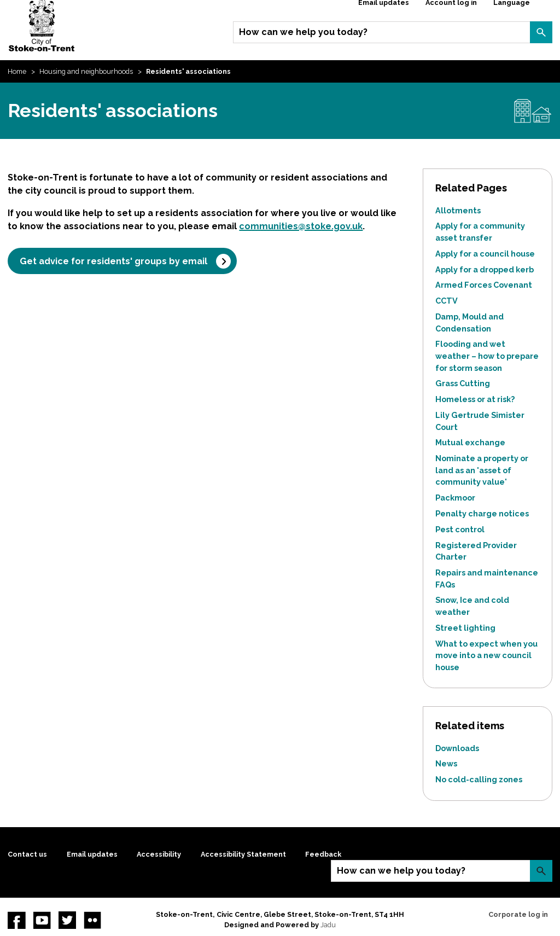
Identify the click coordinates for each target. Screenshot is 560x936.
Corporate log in (518, 914)
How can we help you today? (303, 32)
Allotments (458, 210)
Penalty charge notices (482, 513)
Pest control (460, 529)
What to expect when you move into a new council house (486, 655)
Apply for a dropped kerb (485, 269)
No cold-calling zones (479, 779)
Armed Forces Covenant (484, 285)
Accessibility (159, 854)
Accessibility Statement (243, 854)
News (446, 763)
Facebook (16, 920)
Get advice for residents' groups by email (113, 261)
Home (17, 71)
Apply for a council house (485, 254)
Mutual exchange (470, 442)
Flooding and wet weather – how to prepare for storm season (487, 356)
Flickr (92, 920)
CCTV (447, 301)
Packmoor (455, 498)
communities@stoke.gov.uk (301, 226)
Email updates (92, 854)
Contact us (27, 854)
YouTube (42, 920)
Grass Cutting (463, 383)
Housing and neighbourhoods (86, 71)
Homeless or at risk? (475, 399)
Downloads (457, 748)
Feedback (323, 854)
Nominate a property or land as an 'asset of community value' (482, 470)
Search (541, 32)
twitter (67, 920)
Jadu (328, 925)
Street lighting (465, 628)
